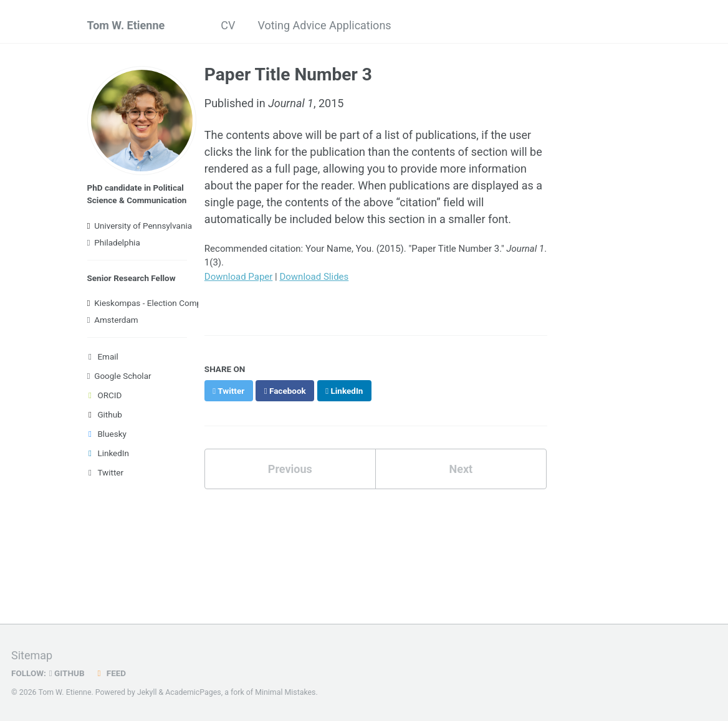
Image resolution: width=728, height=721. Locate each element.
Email (103, 356)
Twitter (106, 472)
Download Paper (239, 277)
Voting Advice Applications (324, 25)
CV (228, 25)
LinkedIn (108, 453)
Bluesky (107, 434)
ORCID (105, 395)
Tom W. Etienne (126, 25)
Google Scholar (119, 376)
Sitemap (32, 655)
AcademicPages (193, 692)
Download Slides (314, 277)
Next (461, 469)
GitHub (67, 673)
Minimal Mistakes (285, 692)
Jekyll (147, 692)
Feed (110, 673)
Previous (290, 469)
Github (105, 414)
